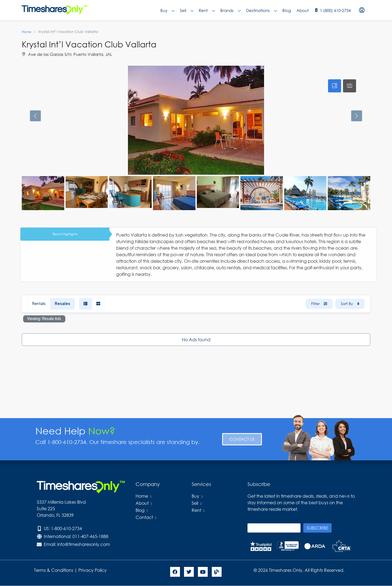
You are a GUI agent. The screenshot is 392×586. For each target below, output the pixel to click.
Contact (144, 517)
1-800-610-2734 (66, 528)
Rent (207, 10)
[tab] (335, 86)
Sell (187, 10)
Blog (287, 10)
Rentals (39, 304)
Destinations (261, 10)
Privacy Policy (93, 570)
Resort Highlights (65, 234)
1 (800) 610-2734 (335, 10)
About (303, 10)
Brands (230, 10)
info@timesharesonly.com (84, 544)
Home (142, 496)
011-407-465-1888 (90, 536)
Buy (167, 10)
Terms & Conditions (54, 570)
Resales (62, 304)
